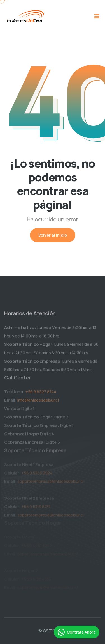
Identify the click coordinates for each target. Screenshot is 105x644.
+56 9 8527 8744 (41, 394)
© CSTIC (47, 631)
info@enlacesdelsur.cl (38, 402)
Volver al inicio (53, 235)
